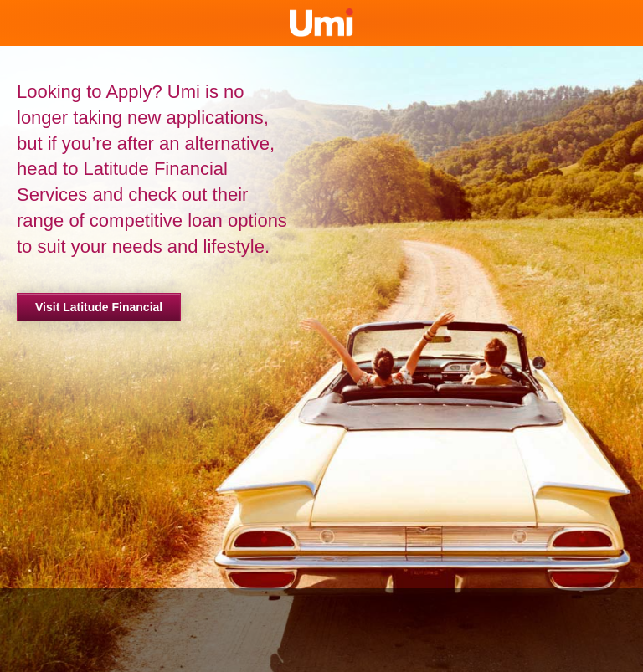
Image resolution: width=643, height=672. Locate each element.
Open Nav (27, 23)
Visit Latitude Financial (99, 307)
